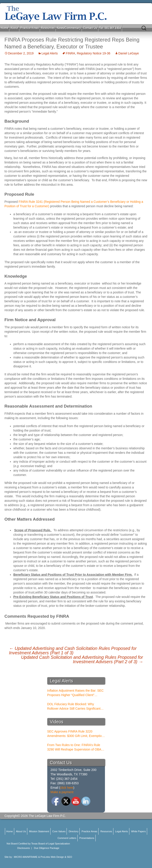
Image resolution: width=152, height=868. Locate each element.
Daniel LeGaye (129, 53)
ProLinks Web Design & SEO (56, 857)
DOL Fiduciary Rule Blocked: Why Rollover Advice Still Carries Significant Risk (74, 707)
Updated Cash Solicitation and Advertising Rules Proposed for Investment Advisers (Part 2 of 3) (82, 659)
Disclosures (24, 848)
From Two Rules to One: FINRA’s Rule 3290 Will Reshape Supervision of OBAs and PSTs (75, 747)
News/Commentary (69, 28)
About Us (21, 831)
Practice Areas (30, 28)
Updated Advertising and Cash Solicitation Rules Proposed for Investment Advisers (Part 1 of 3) (73, 651)
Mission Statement (39, 831)
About (14, 28)
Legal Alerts (50, 53)
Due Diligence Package (47, 848)
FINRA (70, 53)
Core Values (59, 831)
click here (67, 788)
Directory (73, 831)
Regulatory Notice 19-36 (94, 53)
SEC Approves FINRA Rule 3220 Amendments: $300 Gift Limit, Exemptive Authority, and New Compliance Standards (75, 734)
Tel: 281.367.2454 (110, 28)
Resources (48, 28)
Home (5, 28)
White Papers (138, 831)
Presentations (87, 838)
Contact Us (90, 28)
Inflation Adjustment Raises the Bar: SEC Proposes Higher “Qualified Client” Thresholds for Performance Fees (75, 693)
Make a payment (62, 792)
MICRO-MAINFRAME (26, 857)
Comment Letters (67, 838)
